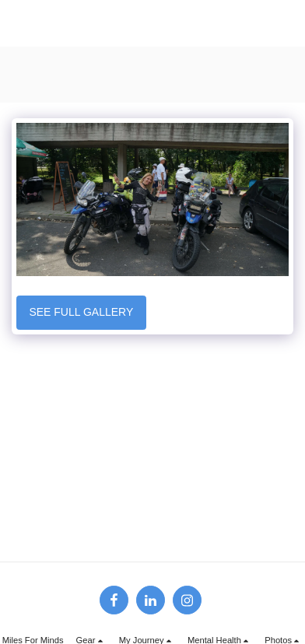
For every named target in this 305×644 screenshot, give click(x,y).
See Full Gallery (81, 312)
